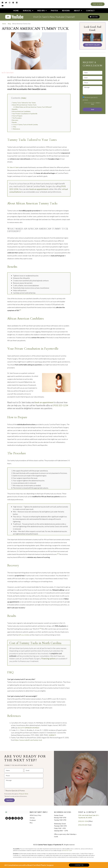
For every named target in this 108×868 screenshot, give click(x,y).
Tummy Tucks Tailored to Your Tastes (23, 103)
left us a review (24, 635)
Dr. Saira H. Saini (13, 167)
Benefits (14, 109)
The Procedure (16, 118)
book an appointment (39, 189)
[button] (19, 765)
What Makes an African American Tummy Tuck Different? (33, 107)
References (16, 129)
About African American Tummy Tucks (24, 105)
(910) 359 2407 (83, 825)
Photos (54, 11)
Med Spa (42, 11)
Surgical (28, 11)
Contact (90, 11)
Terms (92, 104)
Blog (9, 24)
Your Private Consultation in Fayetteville (24, 114)
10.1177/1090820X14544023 (28, 728)
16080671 (52, 735)
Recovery (15, 120)
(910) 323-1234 (61, 405)
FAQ (14, 127)
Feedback (33, 821)
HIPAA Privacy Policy (36, 815)
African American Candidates (21, 111)
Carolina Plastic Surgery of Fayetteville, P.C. (51, 845)
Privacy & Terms (23, 794)
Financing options (48, 659)
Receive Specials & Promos (15, 790)
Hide (24, 98)
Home (16, 11)
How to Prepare (17, 116)
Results (14, 122)
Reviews (66, 11)
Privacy (98, 103)
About (78, 11)
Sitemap (32, 818)
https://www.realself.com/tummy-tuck (28, 740)
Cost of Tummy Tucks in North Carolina (24, 124)
